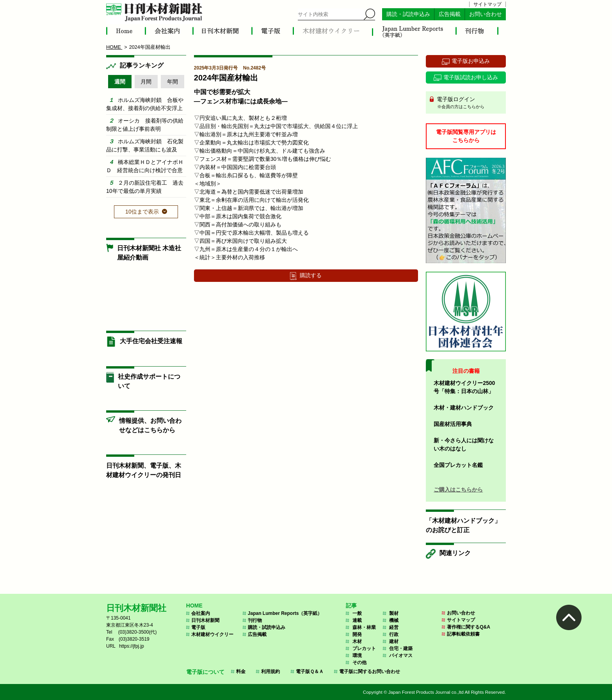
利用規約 (270, 672)
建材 (394, 641)
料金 (241, 672)
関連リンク (455, 553)
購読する (311, 275)
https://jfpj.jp (132, 646)
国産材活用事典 (453, 424)
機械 (394, 620)
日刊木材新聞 (205, 620)
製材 (394, 613)
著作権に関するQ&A (469, 627)
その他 (359, 663)
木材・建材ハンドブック (464, 408)
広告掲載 (450, 14)
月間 (146, 82)
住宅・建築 (401, 648)
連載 (357, 620)
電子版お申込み (471, 61)
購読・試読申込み (408, 14)
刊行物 (255, 620)
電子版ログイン (469, 103)
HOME (194, 606)
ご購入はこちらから (458, 490)
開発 (357, 634)
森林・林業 (364, 627)
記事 (351, 606)
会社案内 (201, 613)
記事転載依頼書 (463, 634)
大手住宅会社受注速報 (151, 341)
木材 (357, 641)
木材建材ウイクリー (212, 634)
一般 (357, 613)
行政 (394, 634)
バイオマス (401, 655)
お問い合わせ (486, 14)
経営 (394, 627)
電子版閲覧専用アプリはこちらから (466, 136)
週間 (120, 82)
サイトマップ (487, 4)
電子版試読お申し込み (471, 77)
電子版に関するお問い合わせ (370, 672)
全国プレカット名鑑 (458, 465)
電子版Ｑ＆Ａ (310, 672)
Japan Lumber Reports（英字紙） (285, 613)
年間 (173, 82)
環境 (357, 655)
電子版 (198, 627)
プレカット (364, 648)
